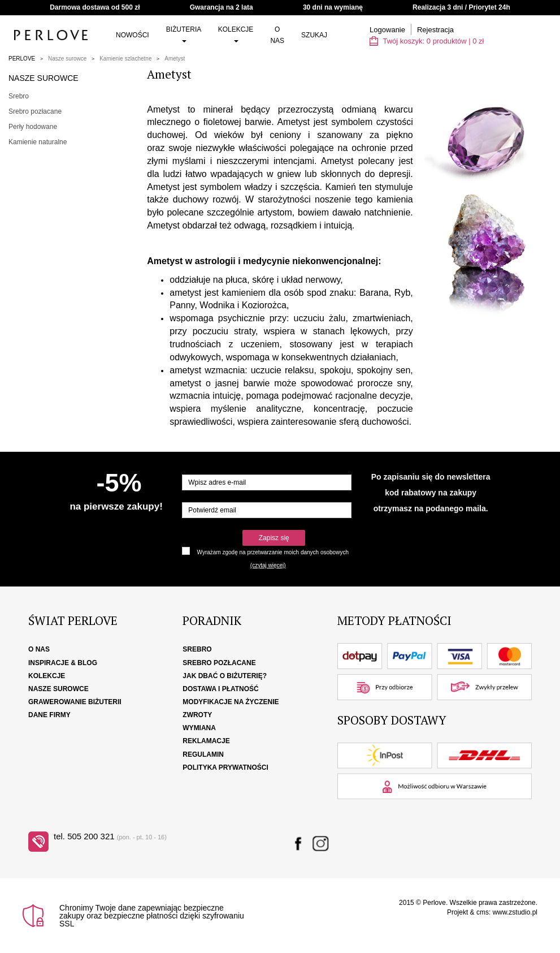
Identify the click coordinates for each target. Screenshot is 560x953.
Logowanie (387, 30)
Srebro (19, 96)
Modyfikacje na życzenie (231, 702)
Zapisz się (274, 538)
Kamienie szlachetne (125, 59)
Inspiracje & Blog (63, 663)
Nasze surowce (67, 59)
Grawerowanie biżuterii (75, 702)
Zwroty (197, 715)
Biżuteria (184, 34)
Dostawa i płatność (220, 689)
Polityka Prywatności (225, 767)
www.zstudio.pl (515, 912)
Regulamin (203, 754)
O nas (277, 35)
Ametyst (175, 59)
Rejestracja (435, 30)
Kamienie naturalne (38, 142)
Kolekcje (236, 34)
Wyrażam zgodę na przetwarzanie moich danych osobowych (273, 552)
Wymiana (199, 728)
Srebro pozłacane (35, 111)
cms (483, 912)
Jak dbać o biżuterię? (225, 676)
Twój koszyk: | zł (427, 41)
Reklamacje (206, 741)
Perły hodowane (33, 127)
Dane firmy (49, 715)
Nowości (133, 35)
